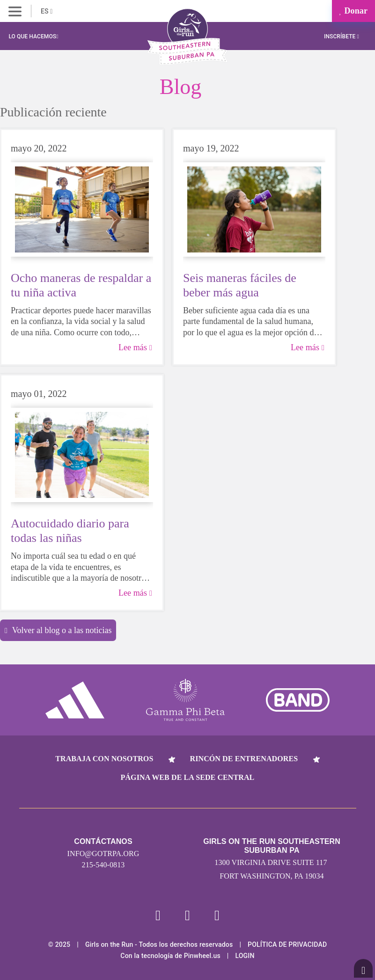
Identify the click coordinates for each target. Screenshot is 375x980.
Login (245, 956)
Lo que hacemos (33, 36)
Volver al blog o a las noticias (58, 630)
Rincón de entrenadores (244, 759)
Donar (353, 11)
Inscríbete (342, 36)
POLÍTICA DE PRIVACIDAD (287, 944)
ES (47, 11)
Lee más (135, 347)
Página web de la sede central (188, 777)
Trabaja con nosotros (104, 759)
